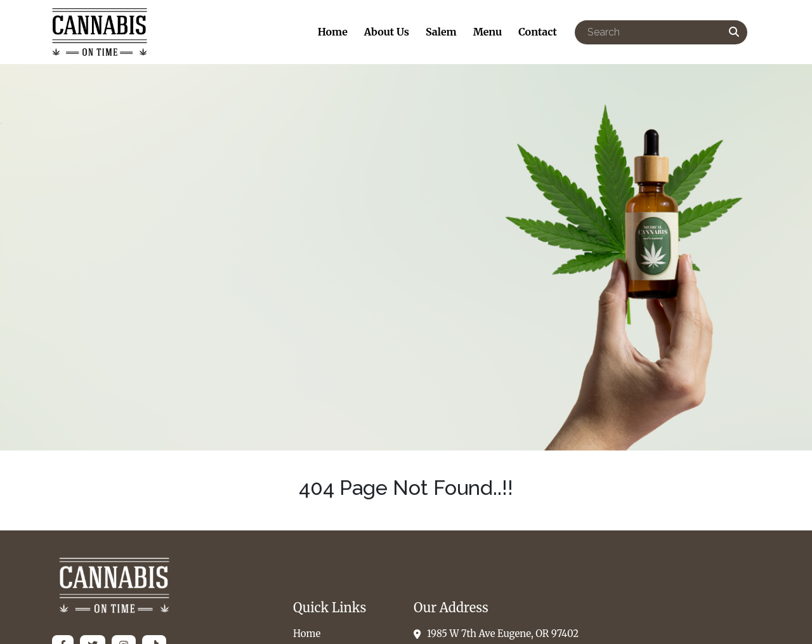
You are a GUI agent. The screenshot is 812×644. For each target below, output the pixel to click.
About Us (387, 32)
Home (333, 32)
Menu (488, 32)
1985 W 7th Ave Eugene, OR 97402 (496, 634)
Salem (441, 32)
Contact (538, 32)
